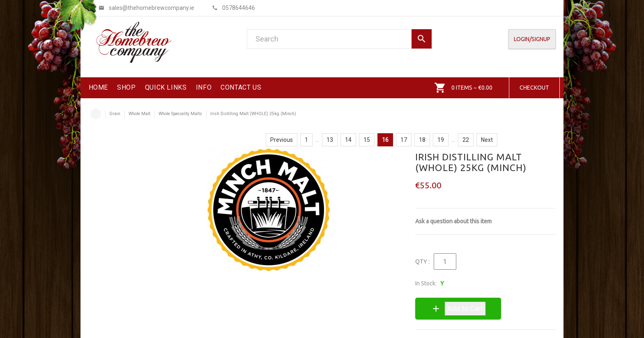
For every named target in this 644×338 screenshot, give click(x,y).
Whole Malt (139, 114)
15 (367, 140)
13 (330, 140)
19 (441, 140)
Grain (115, 114)
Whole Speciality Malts (180, 114)
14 (348, 140)
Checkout (534, 88)
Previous (282, 140)
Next (487, 140)
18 (422, 140)
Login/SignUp (532, 39)
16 (385, 140)
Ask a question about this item (453, 221)
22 (466, 140)
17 (404, 140)
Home (96, 114)
